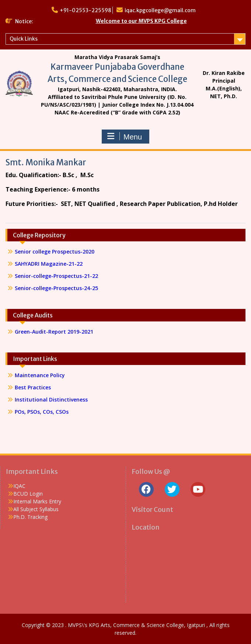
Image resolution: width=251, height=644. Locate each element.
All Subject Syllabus (36, 509)
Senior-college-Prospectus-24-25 (56, 288)
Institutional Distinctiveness (51, 400)
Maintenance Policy (40, 375)
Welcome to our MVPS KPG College (141, 21)
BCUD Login (28, 494)
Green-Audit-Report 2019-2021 (54, 332)
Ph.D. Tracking (30, 517)
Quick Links (24, 39)
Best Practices (33, 387)
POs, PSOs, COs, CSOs (42, 412)
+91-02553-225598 (86, 10)
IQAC (19, 486)
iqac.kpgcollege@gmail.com (160, 10)
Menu (125, 137)
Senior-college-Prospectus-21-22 (57, 276)
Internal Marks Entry (37, 501)
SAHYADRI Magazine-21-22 (49, 264)
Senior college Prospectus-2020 (55, 252)
